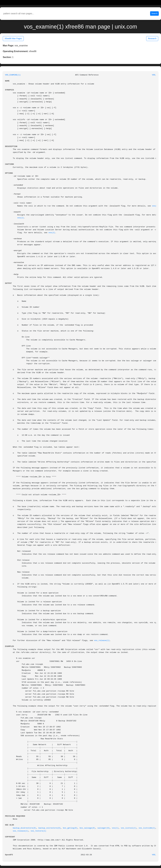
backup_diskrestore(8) (25, 828)
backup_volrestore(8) (50, 828)
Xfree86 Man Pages (13, 38)
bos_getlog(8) (70, 828)
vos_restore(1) (39, 831)
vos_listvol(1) (129, 828)
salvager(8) (104, 828)
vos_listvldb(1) (147, 828)
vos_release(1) (102, 641)
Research (152, 38)
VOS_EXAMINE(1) (13, 75)
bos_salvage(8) (87, 828)
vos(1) (155, 206)
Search (154, 13)
